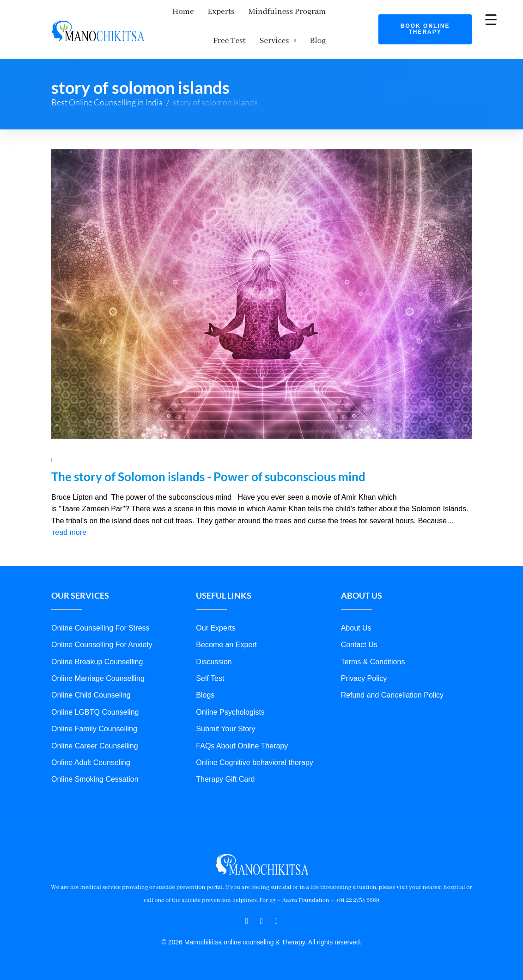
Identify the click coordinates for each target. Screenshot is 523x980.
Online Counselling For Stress (100, 628)
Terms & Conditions (373, 662)
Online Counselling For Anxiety (102, 645)
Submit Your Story (225, 729)
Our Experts (216, 628)
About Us (356, 628)
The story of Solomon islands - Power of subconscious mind (208, 477)
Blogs (205, 695)
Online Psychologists (230, 712)
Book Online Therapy (425, 29)
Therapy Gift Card (225, 779)
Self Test (210, 678)
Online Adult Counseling (91, 763)
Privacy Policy (364, 678)
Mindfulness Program (280, 12)
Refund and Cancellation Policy (392, 695)
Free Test (348, 12)
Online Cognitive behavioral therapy (254, 763)
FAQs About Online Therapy (242, 746)
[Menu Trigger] (491, 20)
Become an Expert (226, 645)
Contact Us (359, 645)
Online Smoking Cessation (95, 779)
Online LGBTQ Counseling (95, 712)
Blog (357, 41)
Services (313, 41)
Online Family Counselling (94, 729)
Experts (213, 12)
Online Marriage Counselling (98, 678)
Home (175, 12)
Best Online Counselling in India (107, 102)
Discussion (214, 662)
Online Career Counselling (95, 746)
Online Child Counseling (91, 695)
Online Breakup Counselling (97, 662)
